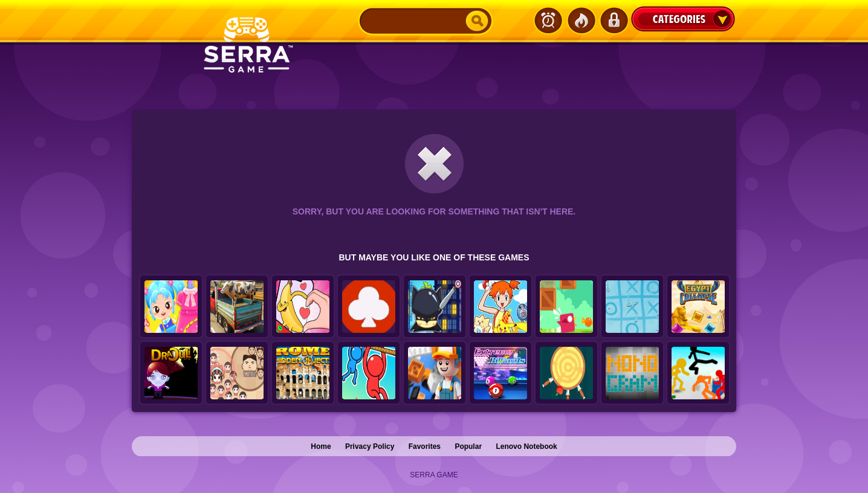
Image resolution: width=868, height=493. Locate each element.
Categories (683, 19)
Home (321, 446)
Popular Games (581, 21)
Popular (468, 446)
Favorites (425, 446)
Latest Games (548, 21)
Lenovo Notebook (526, 446)
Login (614, 21)
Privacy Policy (370, 446)
